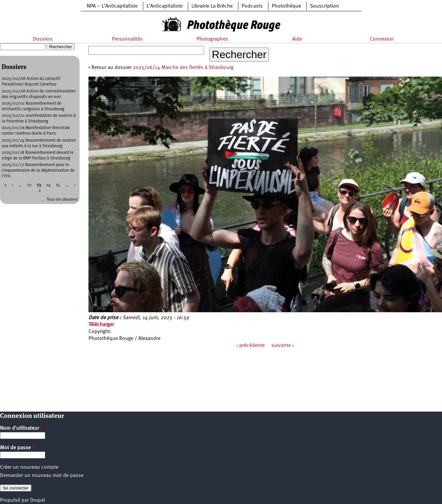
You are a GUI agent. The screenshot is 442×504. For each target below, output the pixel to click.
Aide (297, 39)
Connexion (382, 39)
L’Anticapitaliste (165, 6)
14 (48, 185)
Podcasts (252, 6)
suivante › (283, 346)
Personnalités (127, 39)
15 (58, 185)
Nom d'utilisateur (21, 428)
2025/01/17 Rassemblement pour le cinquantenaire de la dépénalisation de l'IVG (38, 170)
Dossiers (43, 39)
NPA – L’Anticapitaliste (112, 6)
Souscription (324, 6)
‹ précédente (251, 346)
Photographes (212, 39)
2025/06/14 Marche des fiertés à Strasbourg (183, 68)
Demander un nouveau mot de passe (42, 476)
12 (29, 185)
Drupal (37, 500)
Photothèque (286, 6)
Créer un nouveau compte (29, 467)
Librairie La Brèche (212, 6)
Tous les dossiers (62, 200)
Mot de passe (17, 448)
